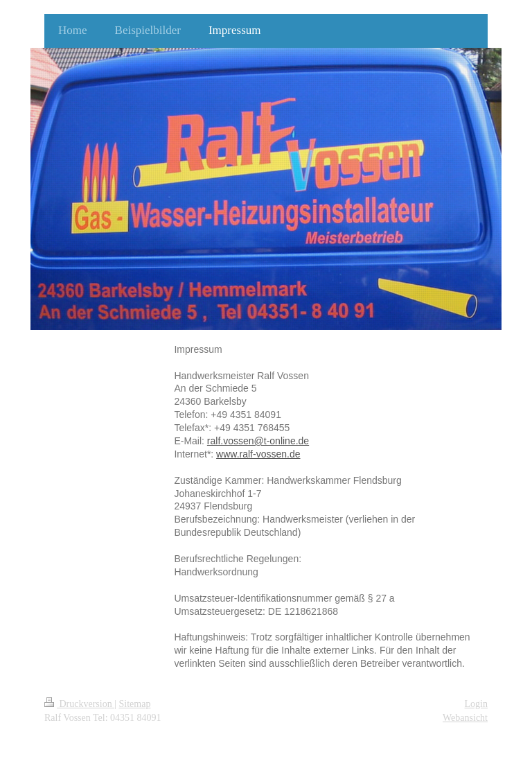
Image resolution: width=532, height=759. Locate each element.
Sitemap (135, 704)
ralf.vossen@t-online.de (258, 441)
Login (476, 704)
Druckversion (79, 704)
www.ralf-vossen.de (258, 454)
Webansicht (465, 718)
